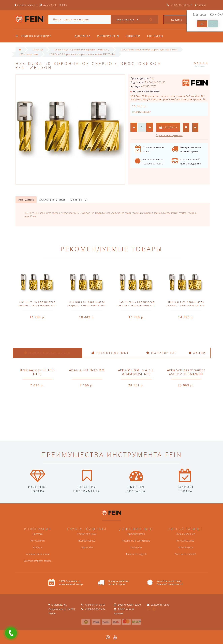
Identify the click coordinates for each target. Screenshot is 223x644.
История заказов (185, 541)
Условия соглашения (38, 554)
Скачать (38, 547)
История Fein (109, 36)
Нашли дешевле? (141, 112)
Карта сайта (87, 547)
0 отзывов (200, 66)
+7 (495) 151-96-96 (95, 605)
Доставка (83, 36)
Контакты (157, 36)
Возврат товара (87, 541)
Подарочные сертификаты (136, 541)
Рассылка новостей (185, 554)
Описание (26, 200)
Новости (134, 36)
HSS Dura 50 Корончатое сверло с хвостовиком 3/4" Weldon (87, 305)
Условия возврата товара (38, 561)
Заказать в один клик (171, 136)
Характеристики (52, 200)
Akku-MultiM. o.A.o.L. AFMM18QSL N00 (136, 372)
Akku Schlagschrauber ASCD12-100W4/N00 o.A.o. (186, 374)
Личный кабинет (185, 534)
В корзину (168, 127)
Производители (136, 534)
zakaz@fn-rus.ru (160, 605)
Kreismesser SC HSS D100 (37, 372)
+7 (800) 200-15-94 (95, 609)
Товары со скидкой (136, 554)
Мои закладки (185, 547)
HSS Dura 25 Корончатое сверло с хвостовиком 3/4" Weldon (37, 305)
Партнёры (136, 547)
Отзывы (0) (79, 200)
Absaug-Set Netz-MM (87, 370)
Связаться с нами (87, 534)
